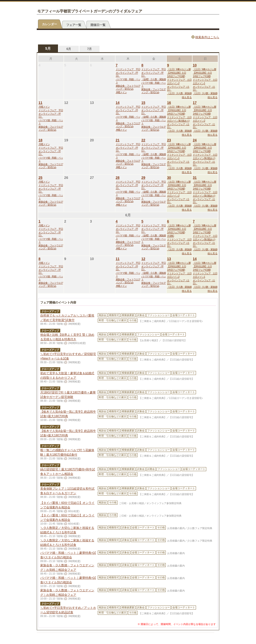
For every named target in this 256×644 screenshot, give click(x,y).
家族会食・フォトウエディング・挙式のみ (128, 87)
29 (143, 178)
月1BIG (170, 236)
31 (195, 178)
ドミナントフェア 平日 (128, 69)
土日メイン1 (199, 83)
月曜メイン (44, 107)
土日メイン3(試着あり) (178, 121)
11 (40, 103)
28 (118, 178)
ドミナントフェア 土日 (179, 80)
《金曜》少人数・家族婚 (153, 79)
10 (195, 65)
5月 (48, 48)
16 (169, 103)
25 (40, 178)
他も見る (187, 97)
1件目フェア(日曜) (176, 76)
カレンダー (49, 24)
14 (118, 103)
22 (143, 140)
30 (169, 178)
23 (169, 140)
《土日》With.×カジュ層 (179, 69)
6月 (69, 49)
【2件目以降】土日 (176, 73)
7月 (90, 49)
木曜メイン (121, 92)
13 (169, 259)
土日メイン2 (173, 83)
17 (195, 103)
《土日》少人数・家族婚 (179, 93)
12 (143, 259)
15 (143, 103)
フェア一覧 (74, 25)
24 (195, 140)
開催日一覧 (98, 25)
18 (40, 140)
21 (118, 140)
